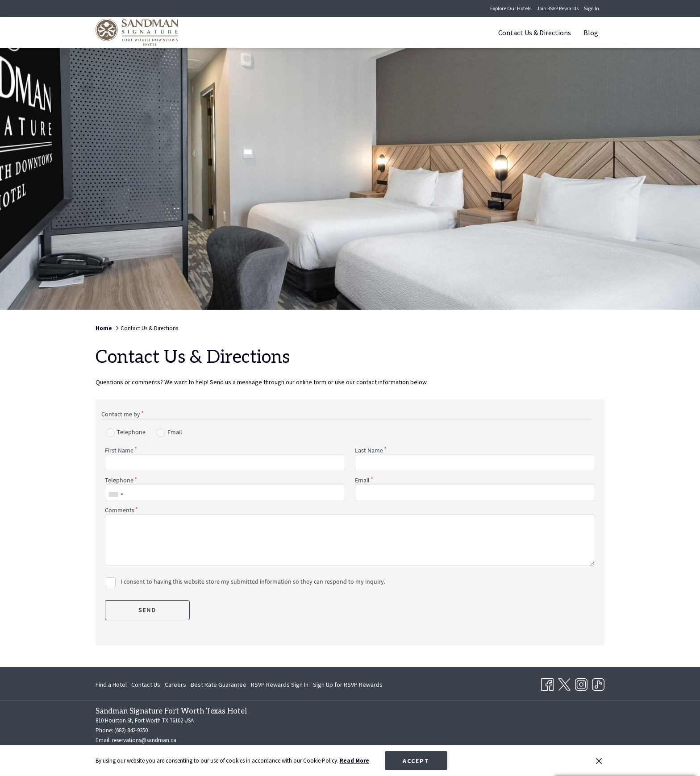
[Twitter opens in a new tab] (564, 683)
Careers (175, 685)
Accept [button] (416, 761)
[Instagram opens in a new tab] (581, 683)
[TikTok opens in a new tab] (598, 683)
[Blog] (591, 32)
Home (104, 328)
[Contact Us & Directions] (535, 32)
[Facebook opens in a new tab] (547, 683)
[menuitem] (112, 685)
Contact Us (146, 685)
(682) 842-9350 (131, 730)
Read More (354, 761)
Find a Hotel (111, 685)
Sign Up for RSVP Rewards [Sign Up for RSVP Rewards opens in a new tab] (348, 686)
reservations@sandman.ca (144, 740)
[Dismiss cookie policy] (599, 761)
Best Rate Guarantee (219, 685)
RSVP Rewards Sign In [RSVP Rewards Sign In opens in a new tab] (280, 686)
